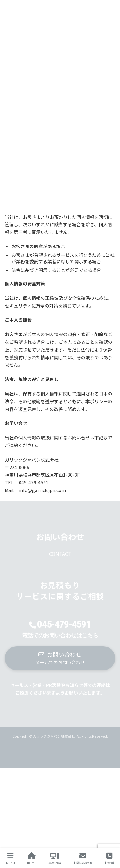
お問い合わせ (83, 859)
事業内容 (55, 859)
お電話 (109, 859)
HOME (32, 859)
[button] (60, 658)
